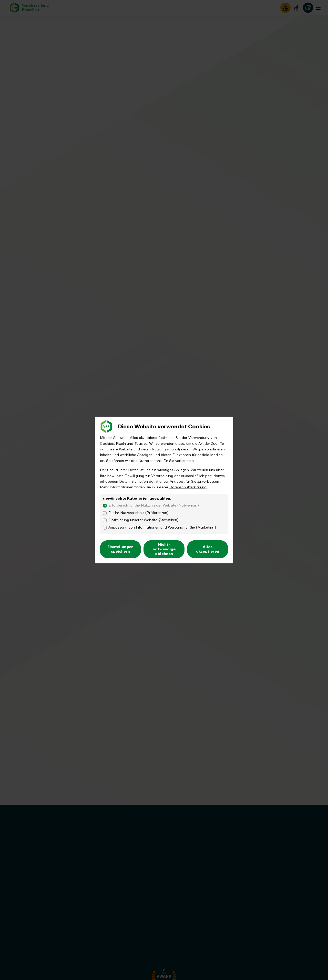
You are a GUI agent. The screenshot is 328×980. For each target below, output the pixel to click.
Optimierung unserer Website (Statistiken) (143, 520)
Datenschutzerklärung (188, 487)
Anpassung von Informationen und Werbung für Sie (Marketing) (162, 528)
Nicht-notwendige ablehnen (164, 549)
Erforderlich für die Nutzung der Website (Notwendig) (154, 506)
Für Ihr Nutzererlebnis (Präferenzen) (139, 513)
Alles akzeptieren (208, 549)
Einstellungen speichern (120, 549)
